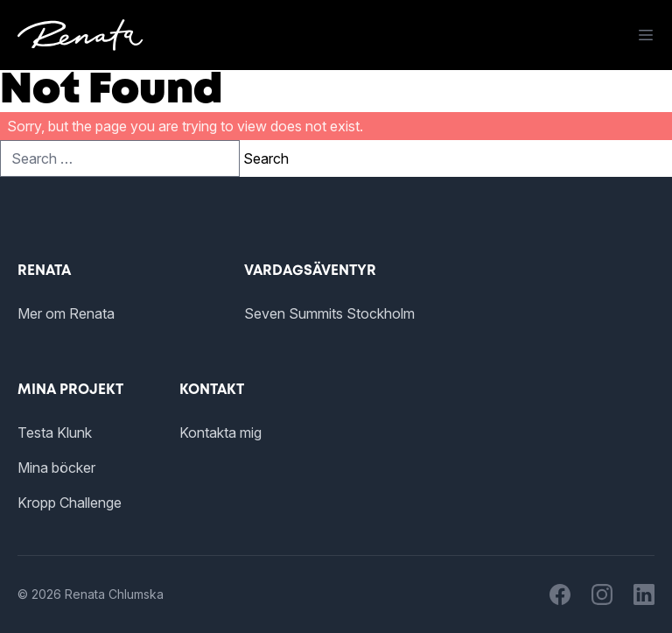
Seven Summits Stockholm (329, 313)
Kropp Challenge (70, 503)
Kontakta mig (220, 433)
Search (266, 158)
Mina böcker (56, 468)
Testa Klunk (55, 433)
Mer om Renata (66, 313)
